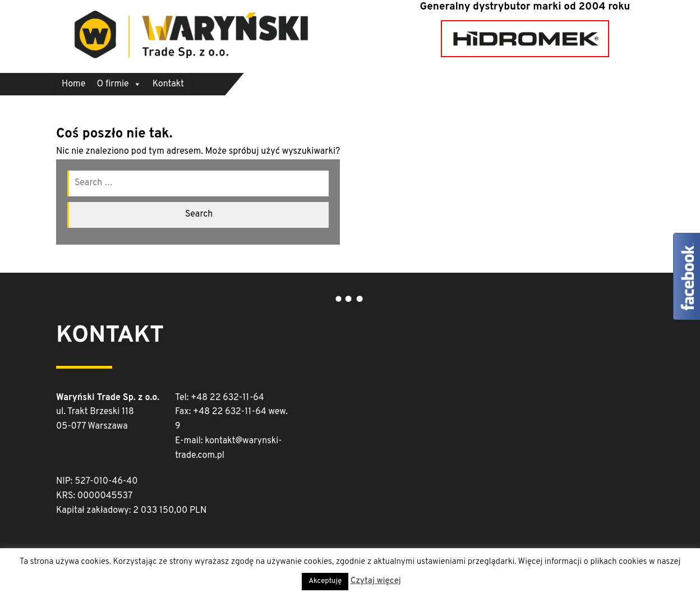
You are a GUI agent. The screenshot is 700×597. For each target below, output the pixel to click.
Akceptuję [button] (325, 581)
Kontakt (168, 84)
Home (73, 84)
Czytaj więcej (376, 581)
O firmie (119, 84)
